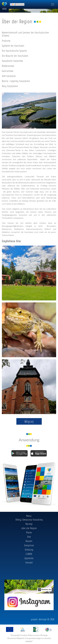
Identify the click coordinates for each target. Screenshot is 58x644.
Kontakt (29, 562)
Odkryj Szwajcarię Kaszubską (29, 519)
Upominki (29, 558)
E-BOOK (29, 554)
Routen (29, 541)
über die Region (29, 528)
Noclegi (29, 524)
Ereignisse (29, 545)
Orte (29, 537)
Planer (29, 532)
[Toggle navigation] (53, 4)
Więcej (29, 421)
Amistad (43, 619)
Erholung (29, 550)
